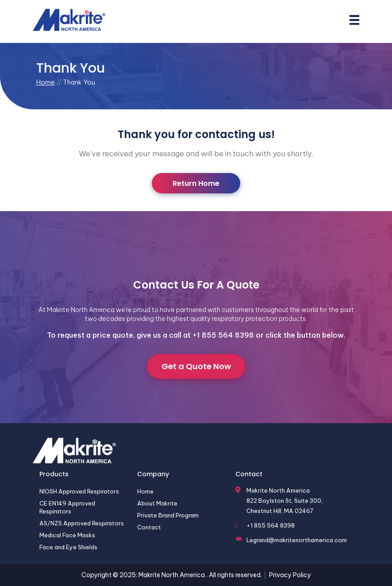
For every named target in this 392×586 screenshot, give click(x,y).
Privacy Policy (290, 575)
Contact (149, 527)
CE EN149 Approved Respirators (67, 507)
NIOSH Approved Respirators (79, 491)
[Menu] (354, 20)
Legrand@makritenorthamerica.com (297, 540)
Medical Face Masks (67, 536)
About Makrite (157, 503)
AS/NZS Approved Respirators (82, 523)
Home (46, 82)
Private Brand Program (168, 515)
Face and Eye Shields (68, 547)
